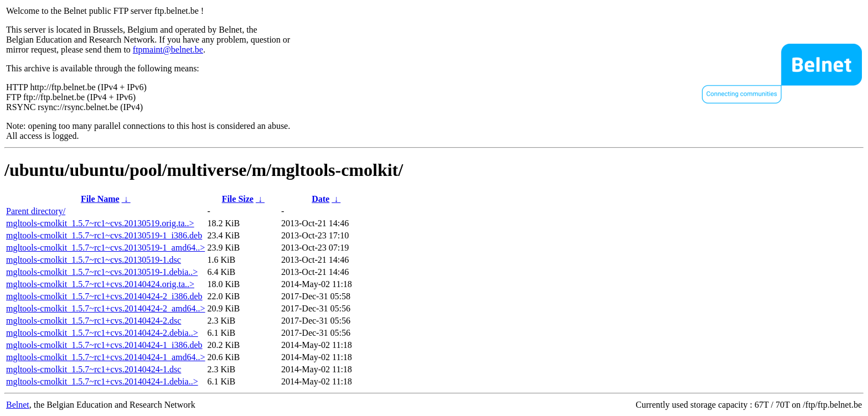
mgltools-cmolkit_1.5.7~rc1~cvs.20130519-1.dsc (94, 260)
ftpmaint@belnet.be (168, 50)
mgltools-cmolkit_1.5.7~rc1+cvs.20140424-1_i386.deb (104, 345)
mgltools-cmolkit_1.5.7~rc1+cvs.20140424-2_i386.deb (104, 296)
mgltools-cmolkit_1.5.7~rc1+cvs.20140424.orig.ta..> (100, 284)
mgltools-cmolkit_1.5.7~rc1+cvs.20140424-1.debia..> (102, 381)
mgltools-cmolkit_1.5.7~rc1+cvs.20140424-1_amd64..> (106, 357)
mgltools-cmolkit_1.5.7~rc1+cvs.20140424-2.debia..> (102, 333)
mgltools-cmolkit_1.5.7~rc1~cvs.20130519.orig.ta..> (100, 223)
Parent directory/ (36, 211)
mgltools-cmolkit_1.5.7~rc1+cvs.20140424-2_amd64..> (106, 308)
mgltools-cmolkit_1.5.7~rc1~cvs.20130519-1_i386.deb (104, 235)
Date (321, 199)
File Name (100, 199)
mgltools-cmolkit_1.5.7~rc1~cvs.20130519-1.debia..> (102, 272)
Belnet (18, 405)
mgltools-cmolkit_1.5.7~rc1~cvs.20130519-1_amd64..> (105, 248)
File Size (238, 199)
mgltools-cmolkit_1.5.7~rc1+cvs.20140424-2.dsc (94, 321)
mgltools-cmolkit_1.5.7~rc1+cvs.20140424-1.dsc (94, 369)
